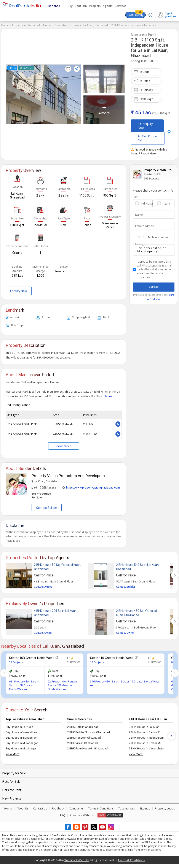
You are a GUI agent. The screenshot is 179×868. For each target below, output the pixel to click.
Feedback (58, 808)
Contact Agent (43, 587)
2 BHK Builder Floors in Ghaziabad (89, 732)
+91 (138, 237)
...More (108, 396)
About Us (23, 808)
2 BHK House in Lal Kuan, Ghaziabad (133, 25)
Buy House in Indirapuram (22, 738)
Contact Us (40, 808)
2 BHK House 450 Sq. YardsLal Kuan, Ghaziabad (136, 613)
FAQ (63, 815)
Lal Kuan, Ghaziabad (150, 53)
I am (136, 197)
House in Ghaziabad (56, 25)
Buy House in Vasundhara (22, 732)
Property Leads (165, 808)
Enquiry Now (145, 126)
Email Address (144, 226)
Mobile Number (158, 237)
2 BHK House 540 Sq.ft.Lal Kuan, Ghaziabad (138, 567)
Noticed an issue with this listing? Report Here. (149, 152)
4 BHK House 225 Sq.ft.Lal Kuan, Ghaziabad (56, 613)
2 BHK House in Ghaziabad (84, 738)
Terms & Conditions (101, 808)
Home (5, 25)
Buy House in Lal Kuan (19, 727)
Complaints (76, 808)
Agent (166, 203)
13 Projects (97, 662)
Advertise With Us (81, 815)
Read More (13, 541)
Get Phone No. (147, 138)
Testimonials (127, 808)
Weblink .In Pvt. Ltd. (77, 860)
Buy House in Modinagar (21, 748)
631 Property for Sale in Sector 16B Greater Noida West (24, 685)
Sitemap (145, 808)
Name (139, 215)
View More (64, 446)
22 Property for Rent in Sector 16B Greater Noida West (62, 685)
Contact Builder (47, 508)
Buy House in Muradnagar (22, 743)
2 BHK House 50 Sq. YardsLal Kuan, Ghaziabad (58, 567)
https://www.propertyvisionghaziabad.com (93, 488)
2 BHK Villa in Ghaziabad (82, 743)
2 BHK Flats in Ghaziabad (83, 727)
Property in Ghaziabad (26, 25)
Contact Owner (43, 633)
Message (140, 244)
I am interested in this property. (154, 251)
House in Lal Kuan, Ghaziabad (90, 25)
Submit (154, 288)
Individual (147, 203)
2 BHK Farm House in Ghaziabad (87, 748)
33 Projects (16, 662)
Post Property (135, 14)
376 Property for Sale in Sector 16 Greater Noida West (125, 683)
